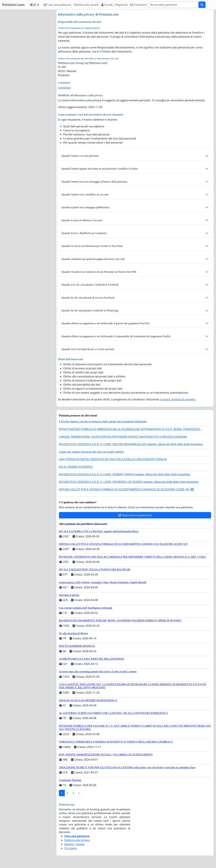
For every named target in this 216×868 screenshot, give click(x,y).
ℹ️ (192, 489)
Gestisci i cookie (74, 844)
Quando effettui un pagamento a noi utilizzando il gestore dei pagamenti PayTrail (105, 323)
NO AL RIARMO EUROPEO (76, 467)
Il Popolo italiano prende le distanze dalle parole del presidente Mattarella (103, 422)
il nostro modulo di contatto (178, 399)
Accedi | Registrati (114, 5)
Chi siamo (71, 848)
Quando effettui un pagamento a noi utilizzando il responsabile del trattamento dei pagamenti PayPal (116, 336)
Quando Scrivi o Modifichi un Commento (84, 233)
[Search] (173, 5)
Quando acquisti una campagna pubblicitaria (85, 207)
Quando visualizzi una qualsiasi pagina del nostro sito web (93, 259)
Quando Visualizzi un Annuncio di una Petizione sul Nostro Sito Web (99, 272)
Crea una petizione (57, 5)
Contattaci (138, 5)
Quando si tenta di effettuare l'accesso (82, 220)
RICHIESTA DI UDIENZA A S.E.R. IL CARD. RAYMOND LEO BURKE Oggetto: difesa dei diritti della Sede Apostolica (129, 482)
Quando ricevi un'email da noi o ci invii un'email (88, 349)
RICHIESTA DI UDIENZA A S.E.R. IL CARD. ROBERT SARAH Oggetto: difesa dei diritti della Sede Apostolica (125, 474)
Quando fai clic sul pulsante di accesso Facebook (88, 298)
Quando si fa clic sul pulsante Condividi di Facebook (90, 285)
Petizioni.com (13, 5)
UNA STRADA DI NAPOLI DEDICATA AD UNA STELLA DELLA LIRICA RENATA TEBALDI (113, 459)
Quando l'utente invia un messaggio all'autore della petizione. (95, 182)
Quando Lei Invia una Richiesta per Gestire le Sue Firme (92, 246)
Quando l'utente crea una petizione (80, 156)
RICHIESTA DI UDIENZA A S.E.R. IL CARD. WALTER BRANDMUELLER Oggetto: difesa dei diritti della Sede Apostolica (131, 444)
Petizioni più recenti (86, 5)
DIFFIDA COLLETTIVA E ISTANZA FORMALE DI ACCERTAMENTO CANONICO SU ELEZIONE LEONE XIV (124, 489)
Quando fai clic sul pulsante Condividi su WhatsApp (90, 310)
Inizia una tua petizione (135, 515)
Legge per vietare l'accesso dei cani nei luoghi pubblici (91, 452)
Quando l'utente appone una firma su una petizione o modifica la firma (100, 169)
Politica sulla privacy (77, 840)
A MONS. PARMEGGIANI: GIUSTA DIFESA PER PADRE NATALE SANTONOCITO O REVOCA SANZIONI (123, 437)
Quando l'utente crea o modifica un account (85, 194)
